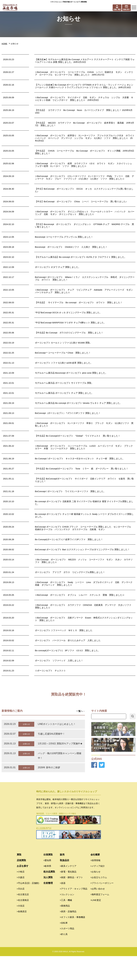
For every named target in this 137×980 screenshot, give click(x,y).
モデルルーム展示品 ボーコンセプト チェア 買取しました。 (64, 393)
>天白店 (21, 913)
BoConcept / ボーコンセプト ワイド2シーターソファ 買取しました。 (70, 491)
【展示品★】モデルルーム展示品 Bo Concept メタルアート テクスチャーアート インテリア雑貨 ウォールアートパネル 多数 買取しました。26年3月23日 (85, 61)
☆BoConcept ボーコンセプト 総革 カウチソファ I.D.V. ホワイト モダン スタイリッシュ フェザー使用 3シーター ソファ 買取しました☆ (85, 165)
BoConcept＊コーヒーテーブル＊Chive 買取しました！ (63, 353)
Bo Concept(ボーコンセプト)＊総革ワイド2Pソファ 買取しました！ (69, 539)
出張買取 (48, 879)
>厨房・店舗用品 (68, 935)
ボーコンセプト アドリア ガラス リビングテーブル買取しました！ (70, 572)
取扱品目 (65, 884)
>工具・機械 (66, 924)
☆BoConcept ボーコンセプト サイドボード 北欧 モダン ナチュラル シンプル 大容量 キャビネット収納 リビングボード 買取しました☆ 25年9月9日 (84, 99)
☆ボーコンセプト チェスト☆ (50, 671)
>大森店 (21, 901)
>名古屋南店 (23, 924)
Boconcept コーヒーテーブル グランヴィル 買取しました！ (64, 237)
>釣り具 (64, 958)
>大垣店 (21, 930)
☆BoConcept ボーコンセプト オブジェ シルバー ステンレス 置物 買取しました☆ (80, 595)
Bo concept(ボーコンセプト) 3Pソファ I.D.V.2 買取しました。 (68, 650)
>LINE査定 (96, 924)
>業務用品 (65, 930)
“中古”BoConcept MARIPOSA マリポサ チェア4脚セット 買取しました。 (71, 323)
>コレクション (67, 918)
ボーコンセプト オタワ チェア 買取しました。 (58, 267)
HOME (4, 44)
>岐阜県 (47, 890)
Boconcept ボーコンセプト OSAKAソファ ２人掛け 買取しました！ (71, 247)
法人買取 (48, 901)
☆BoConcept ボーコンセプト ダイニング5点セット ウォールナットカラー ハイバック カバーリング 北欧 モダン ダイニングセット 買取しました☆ (85, 213)
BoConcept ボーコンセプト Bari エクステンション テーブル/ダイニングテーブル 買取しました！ (82, 549)
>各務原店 (22, 935)
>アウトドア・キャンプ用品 (74, 913)
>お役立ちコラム (99, 901)
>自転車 (64, 947)
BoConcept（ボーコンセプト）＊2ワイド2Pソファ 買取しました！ (68, 413)
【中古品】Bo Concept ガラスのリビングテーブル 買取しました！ (69, 333)
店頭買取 (21, 884)
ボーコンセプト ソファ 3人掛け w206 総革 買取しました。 (64, 363)
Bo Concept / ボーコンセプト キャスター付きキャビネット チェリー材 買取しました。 (80, 459)
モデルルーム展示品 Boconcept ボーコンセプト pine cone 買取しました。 (71, 373)
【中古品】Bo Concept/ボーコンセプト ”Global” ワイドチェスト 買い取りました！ (78, 436)
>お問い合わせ (98, 913)
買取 (19, 879)
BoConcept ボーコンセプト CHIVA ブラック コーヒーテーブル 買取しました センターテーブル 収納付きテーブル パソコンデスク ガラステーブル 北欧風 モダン (84, 528)
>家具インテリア (68, 890)
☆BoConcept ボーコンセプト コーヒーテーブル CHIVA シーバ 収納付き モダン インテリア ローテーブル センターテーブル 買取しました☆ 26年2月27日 (84, 73)
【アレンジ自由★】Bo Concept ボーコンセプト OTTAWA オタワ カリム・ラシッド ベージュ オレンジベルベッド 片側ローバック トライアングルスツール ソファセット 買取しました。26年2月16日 (84, 86)
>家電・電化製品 (68, 896)
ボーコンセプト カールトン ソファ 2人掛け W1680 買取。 (64, 343)
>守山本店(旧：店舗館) (28, 907)
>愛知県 (47, 884)
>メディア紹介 (98, 890)
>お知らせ (96, 896)
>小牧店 (21, 896)
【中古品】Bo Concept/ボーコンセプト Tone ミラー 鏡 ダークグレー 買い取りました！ (82, 469)
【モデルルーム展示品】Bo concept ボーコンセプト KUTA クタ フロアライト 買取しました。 (81, 257)
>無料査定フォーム (100, 918)
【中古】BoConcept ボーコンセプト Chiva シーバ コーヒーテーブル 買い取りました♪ (81, 201)
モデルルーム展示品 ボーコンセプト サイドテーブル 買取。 (64, 383)
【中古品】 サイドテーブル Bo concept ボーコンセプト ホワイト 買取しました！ (79, 302)
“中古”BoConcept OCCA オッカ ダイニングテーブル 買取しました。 (68, 313)
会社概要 (95, 879)
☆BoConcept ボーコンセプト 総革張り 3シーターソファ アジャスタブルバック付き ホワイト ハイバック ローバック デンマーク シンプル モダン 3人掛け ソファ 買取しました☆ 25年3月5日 (86, 138)
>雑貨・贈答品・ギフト (71, 901)
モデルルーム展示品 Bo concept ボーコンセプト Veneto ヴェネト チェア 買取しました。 (78, 403)
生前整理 (48, 907)
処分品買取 (49, 896)
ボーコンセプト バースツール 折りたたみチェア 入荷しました (68, 640)
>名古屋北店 (23, 918)
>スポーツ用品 (67, 952)
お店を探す (23, 890)
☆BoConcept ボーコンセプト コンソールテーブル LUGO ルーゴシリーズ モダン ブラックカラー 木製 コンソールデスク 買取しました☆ (84, 447)
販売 (62, 879)
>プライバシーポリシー (102, 907)
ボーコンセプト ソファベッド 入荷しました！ (59, 660)
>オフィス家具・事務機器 (73, 941)
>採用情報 (96, 884)
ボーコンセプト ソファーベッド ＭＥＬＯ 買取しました (64, 630)
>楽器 (63, 907)
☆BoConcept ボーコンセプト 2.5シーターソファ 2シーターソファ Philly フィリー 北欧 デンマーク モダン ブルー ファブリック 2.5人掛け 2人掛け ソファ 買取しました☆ (84, 177)
